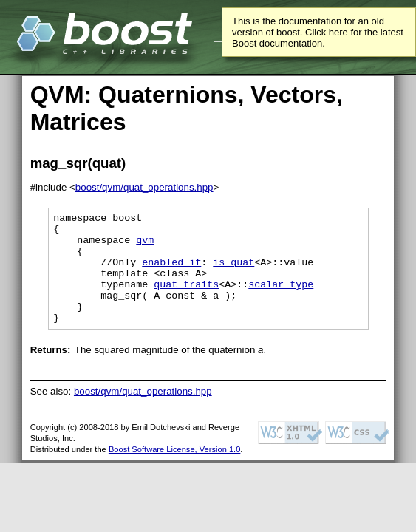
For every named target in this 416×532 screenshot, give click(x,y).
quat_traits (186, 299)
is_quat (233, 273)
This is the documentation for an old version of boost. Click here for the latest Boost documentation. (318, 32)
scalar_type (281, 299)
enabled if (171, 273)
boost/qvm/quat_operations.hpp (144, 187)
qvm (145, 246)
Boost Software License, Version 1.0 (174, 471)
